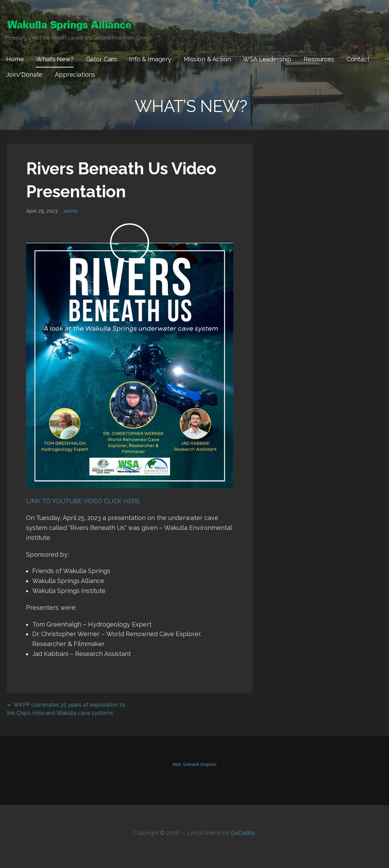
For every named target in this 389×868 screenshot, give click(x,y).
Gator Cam (101, 59)
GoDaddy (243, 833)
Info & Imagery (150, 59)
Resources (319, 59)
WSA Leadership (267, 59)
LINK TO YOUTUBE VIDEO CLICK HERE (83, 501)
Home (15, 59)
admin (71, 211)
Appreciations (75, 75)
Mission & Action (207, 59)
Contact (358, 59)
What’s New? (55, 59)
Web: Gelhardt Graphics (194, 765)
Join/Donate (24, 75)
